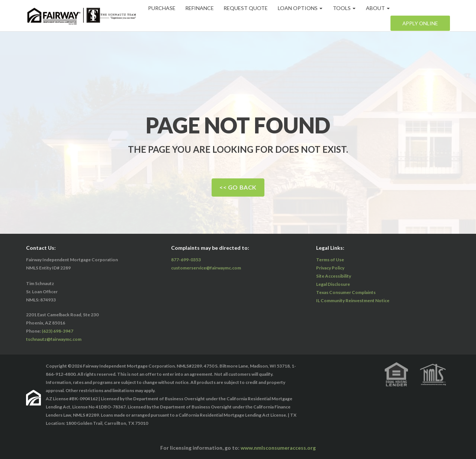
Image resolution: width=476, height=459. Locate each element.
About (380, 8)
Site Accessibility (334, 276)
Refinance (201, 8)
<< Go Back (238, 187)
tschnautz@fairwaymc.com (54, 339)
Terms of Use (330, 260)
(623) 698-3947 (57, 331)
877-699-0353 (186, 260)
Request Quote (247, 8)
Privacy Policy (330, 268)
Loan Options (302, 8)
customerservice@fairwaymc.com (206, 268)
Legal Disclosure (333, 284)
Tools (346, 8)
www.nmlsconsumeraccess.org (278, 448)
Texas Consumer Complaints (346, 292)
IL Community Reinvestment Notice (353, 300)
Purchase (162, 8)
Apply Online (420, 23)
